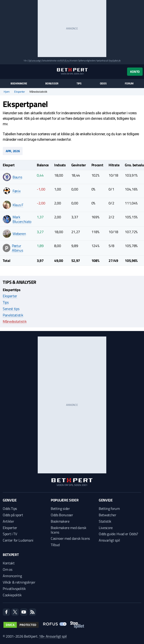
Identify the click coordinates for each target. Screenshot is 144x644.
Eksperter (20, 92)
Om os (7, 569)
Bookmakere (19, 83)
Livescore (106, 528)
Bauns (17, 177)
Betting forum (109, 508)
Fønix (16, 191)
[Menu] (5, 72)
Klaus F (18, 205)
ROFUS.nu (64, 61)
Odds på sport (13, 515)
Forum (129, 83)
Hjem (7, 92)
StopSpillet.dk (115, 61)
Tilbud (55, 545)
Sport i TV (10, 534)
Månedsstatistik (15, 321)
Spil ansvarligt (35, 61)
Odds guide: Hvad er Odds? (118, 534)
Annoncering (12, 576)
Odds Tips (10, 508)
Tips (79, 83)
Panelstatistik (13, 315)
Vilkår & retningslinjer (19, 582)
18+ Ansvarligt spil (53, 636)
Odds (103, 83)
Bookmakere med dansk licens (69, 530)
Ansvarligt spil (109, 540)
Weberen (19, 234)
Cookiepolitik (12, 595)
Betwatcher (108, 515)
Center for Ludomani (18, 540)
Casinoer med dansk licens (70, 538)
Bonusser (52, 83)
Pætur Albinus (17, 248)
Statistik (105, 521)
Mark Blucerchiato (22, 219)
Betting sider (60, 508)
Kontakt (9, 563)
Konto (135, 72)
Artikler (8, 521)
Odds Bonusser (62, 515)
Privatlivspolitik (14, 589)
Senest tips (11, 309)
